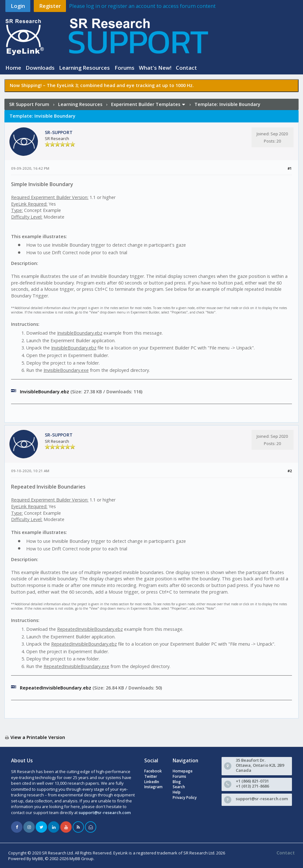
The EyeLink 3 (62, 85)
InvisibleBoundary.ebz (45, 392)
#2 (290, 471)
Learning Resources (84, 68)
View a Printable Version (38, 737)
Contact (186, 68)
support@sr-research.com (105, 812)
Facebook (153, 771)
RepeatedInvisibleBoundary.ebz (56, 688)
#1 (290, 168)
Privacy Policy (185, 798)
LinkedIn (152, 782)
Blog (177, 782)
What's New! (155, 68)
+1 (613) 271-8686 (252, 786)
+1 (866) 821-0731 (252, 781)
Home (13, 68)
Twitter (151, 776)
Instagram (153, 787)
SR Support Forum (29, 104)
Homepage (183, 771)
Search (179, 787)
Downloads (40, 68)
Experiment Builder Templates (146, 104)
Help (177, 792)
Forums (125, 68)
